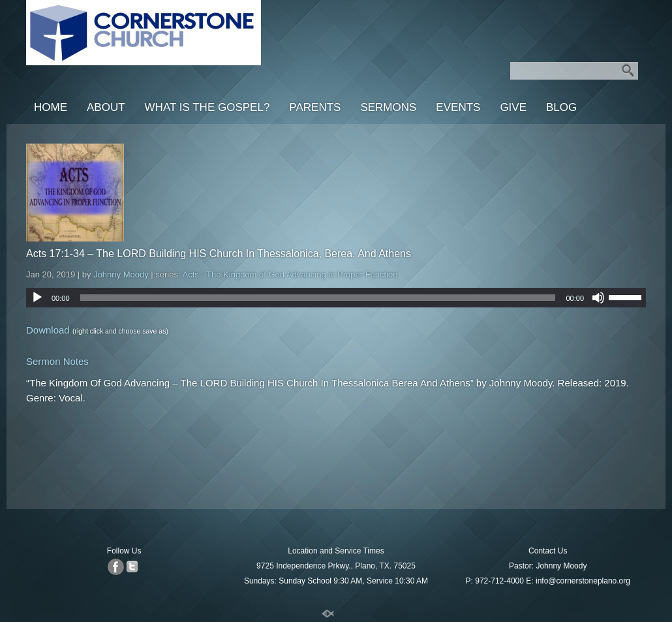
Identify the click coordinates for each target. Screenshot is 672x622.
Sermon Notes (57, 361)
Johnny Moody (121, 274)
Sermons (388, 107)
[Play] (37, 298)
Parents (315, 107)
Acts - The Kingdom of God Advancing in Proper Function (290, 274)
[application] (336, 298)
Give (513, 107)
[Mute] (598, 298)
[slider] (318, 298)
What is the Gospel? (207, 107)
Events (458, 107)
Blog (561, 107)
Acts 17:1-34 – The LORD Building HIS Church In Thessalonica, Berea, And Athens (219, 254)
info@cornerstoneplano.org (583, 581)
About (106, 107)
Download (48, 330)
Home (51, 107)
